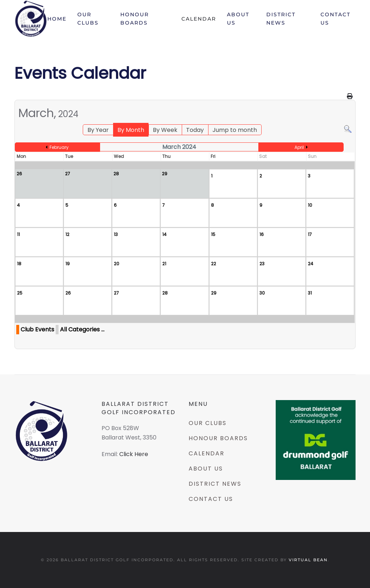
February (59, 147)
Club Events (37, 329)
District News (281, 19)
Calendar (199, 19)
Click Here (134, 454)
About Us (238, 19)
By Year (98, 130)
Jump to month (235, 130)
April (299, 147)
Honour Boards (135, 19)
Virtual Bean (308, 560)
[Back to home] (31, 19)
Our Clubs (88, 19)
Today (195, 130)
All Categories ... (82, 329)
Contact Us (335, 19)
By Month (131, 130)
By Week (165, 130)
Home (57, 19)
